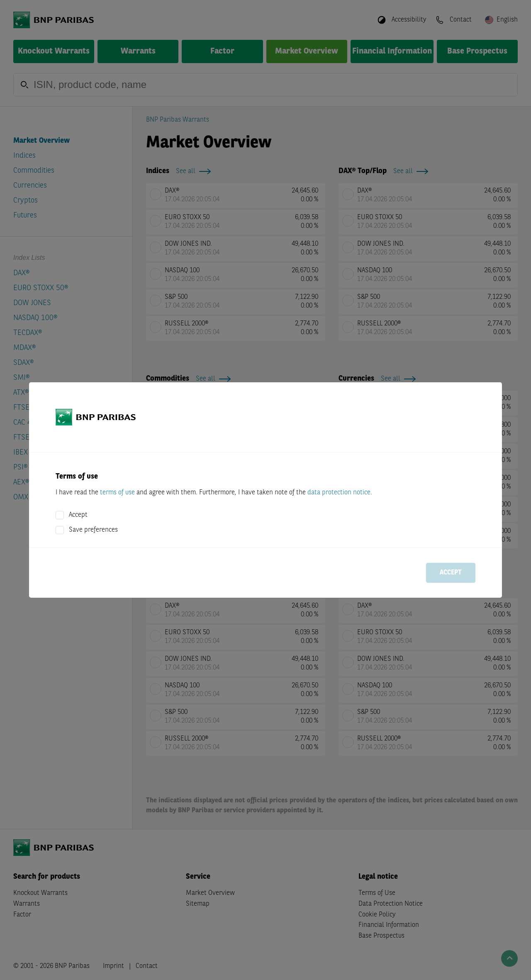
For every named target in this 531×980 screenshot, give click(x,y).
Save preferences (93, 530)
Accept (78, 515)
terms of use (117, 493)
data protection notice (339, 493)
